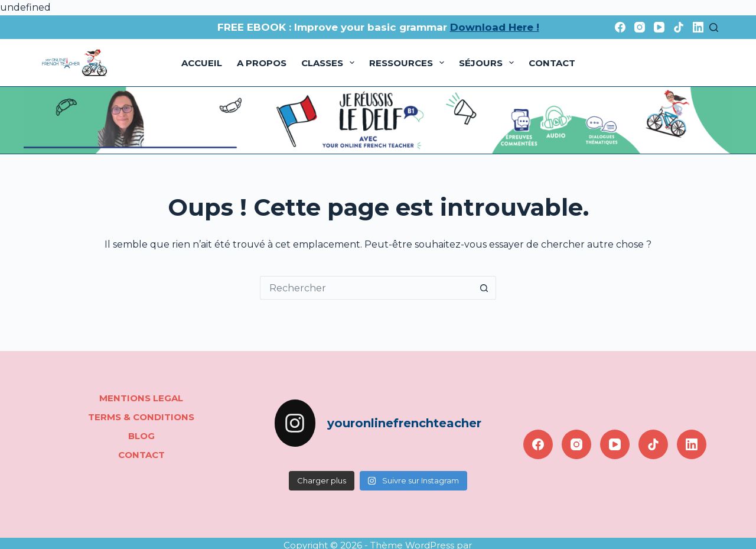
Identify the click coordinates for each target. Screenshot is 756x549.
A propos (262, 63)
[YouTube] (659, 27)
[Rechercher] (714, 27)
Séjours (489, 63)
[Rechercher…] (366, 288)
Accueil (202, 63)
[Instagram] (640, 27)
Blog (141, 436)
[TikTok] (679, 27)
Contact (552, 63)
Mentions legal (141, 398)
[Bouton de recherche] (484, 288)
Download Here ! (495, 27)
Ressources (409, 63)
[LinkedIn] (698, 27)
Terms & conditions (141, 417)
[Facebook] (620, 27)
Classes (330, 63)
